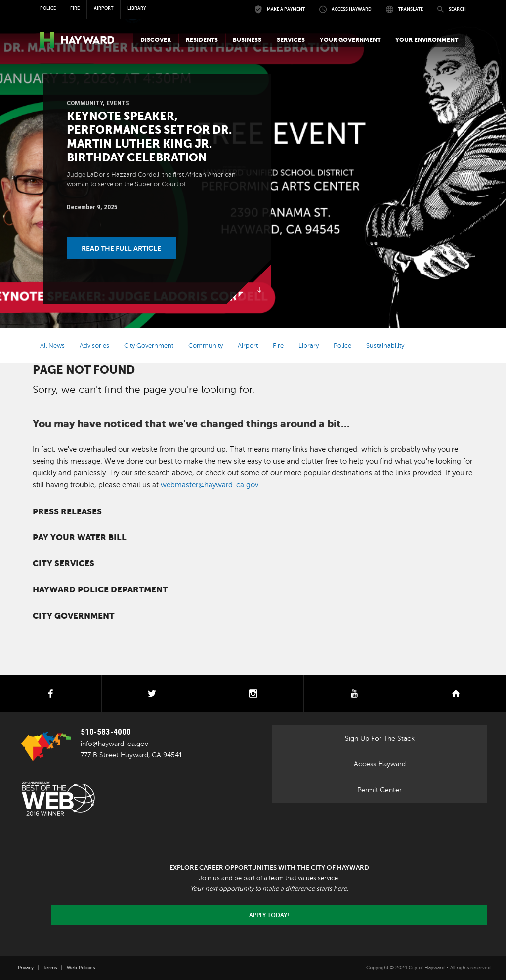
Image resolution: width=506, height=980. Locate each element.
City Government (149, 346)
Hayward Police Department (100, 590)
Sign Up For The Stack (380, 738)
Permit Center (379, 790)
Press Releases (67, 512)
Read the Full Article (121, 248)
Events (118, 103)
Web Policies (81, 967)
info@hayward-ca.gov (114, 744)
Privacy (26, 967)
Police (342, 346)
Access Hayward (380, 764)
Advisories (94, 346)
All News (52, 346)
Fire (278, 346)
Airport (248, 346)
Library (309, 346)
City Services (63, 564)
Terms (50, 967)
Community (85, 103)
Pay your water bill (80, 537)
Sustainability (385, 346)
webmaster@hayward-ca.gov (210, 485)
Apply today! (269, 915)
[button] (155, 40)
